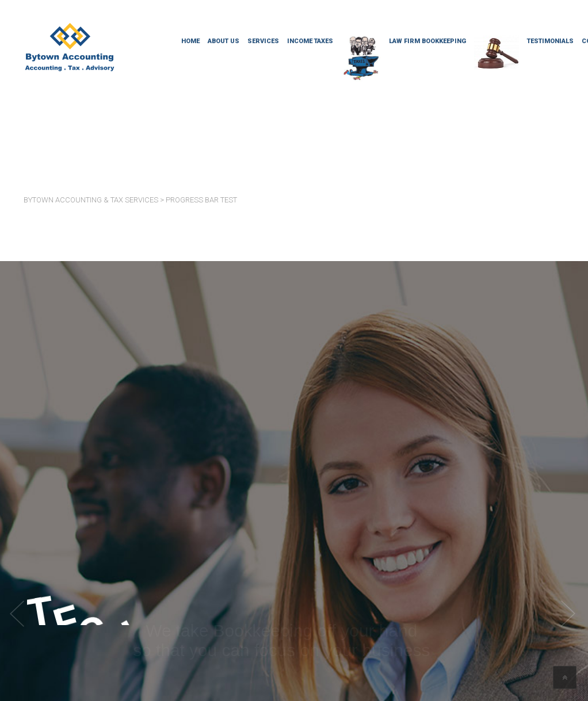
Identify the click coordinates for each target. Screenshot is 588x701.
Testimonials (550, 41)
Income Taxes (310, 41)
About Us (224, 41)
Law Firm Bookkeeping (427, 41)
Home (190, 41)
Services (263, 41)
